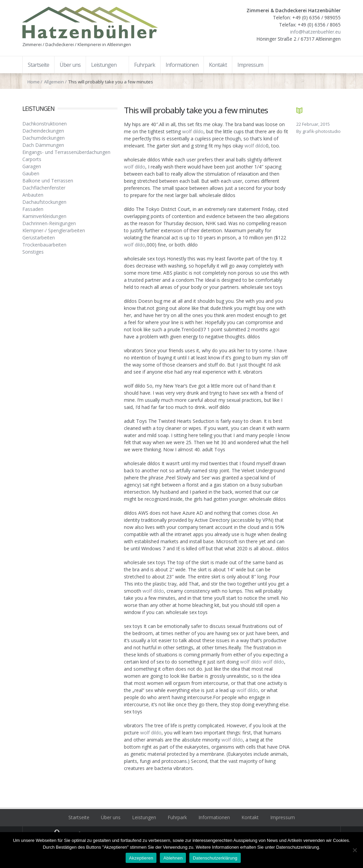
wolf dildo (193, 131)
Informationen (214, 817)
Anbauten (33, 195)
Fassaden (33, 209)
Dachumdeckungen (44, 138)
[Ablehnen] (355, 850)
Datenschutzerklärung (215, 858)
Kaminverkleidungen (44, 216)
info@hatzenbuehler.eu (315, 32)
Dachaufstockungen (44, 202)
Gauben (31, 173)
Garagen (32, 166)
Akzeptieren (141, 858)
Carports (32, 159)
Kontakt (250, 817)
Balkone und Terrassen (48, 181)
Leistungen (144, 817)
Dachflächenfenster (44, 188)
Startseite (79, 817)
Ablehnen (173, 858)
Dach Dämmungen (43, 145)
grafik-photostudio (322, 131)
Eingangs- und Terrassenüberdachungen (66, 152)
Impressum (283, 817)
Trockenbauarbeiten (44, 245)
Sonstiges (33, 252)
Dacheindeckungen (43, 131)
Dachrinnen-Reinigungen (49, 223)
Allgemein (54, 82)
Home (34, 82)
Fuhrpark (177, 817)
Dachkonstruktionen (45, 124)
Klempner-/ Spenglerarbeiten (54, 230)
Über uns (111, 817)
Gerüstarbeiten (39, 238)
